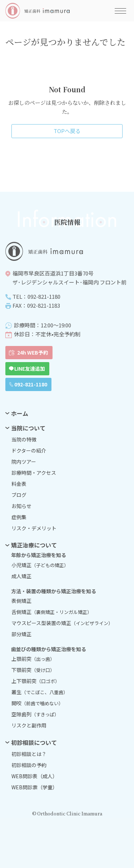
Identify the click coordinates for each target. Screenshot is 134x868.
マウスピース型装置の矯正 (62, 623)
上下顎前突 (36, 681)
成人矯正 (21, 576)
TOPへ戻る (67, 131)
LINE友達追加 (30, 369)
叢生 (40, 692)
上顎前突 (33, 659)
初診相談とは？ (29, 754)
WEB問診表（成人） (34, 776)
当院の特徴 (24, 439)
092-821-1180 (31, 384)
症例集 (19, 517)
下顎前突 (33, 670)
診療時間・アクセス (34, 473)
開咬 (37, 703)
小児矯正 (40, 565)
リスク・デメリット (34, 528)
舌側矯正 (52, 612)
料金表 (19, 484)
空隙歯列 (35, 714)
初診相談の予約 (29, 765)
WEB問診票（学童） (34, 787)
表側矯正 (21, 601)
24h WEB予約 (33, 352)
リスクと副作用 (29, 725)
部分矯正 (21, 634)
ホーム (20, 413)
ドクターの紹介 (29, 450)
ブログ (19, 495)
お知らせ (21, 506)
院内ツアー (24, 462)
